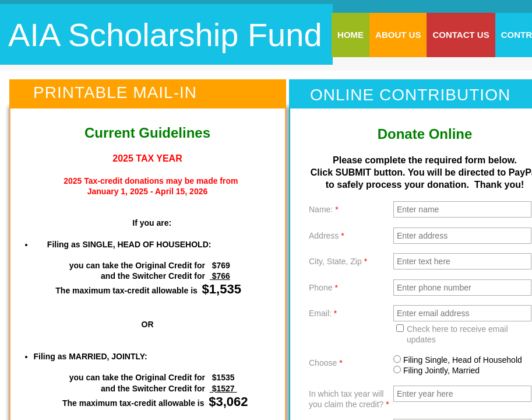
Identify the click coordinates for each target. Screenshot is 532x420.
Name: (324, 209)
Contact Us (461, 35)
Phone (323, 288)
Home (350, 35)
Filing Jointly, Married (436, 370)
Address (327, 236)
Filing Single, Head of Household (458, 360)
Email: (323, 313)
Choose (326, 363)
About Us (398, 35)
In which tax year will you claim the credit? (349, 399)
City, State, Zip (338, 261)
